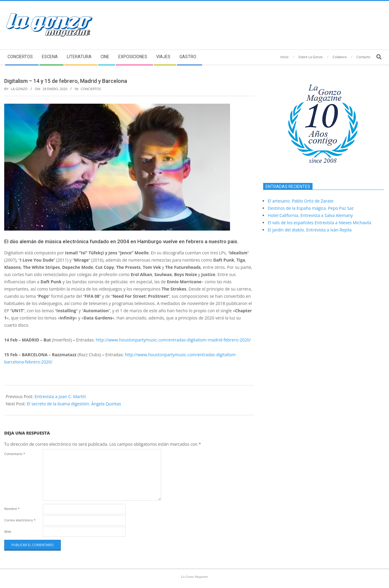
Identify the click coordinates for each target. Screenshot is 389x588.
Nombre (12, 509)
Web (8, 531)
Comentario (15, 454)
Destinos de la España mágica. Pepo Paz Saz (311, 208)
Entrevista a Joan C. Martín (60, 396)
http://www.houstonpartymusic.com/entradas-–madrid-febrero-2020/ (173, 340)
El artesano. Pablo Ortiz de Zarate (300, 201)
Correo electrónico (20, 520)
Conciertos (91, 89)
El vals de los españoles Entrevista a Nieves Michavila (319, 223)
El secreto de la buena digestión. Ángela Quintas (74, 404)
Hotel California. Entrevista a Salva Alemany (310, 215)
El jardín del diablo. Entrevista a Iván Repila (310, 230)
